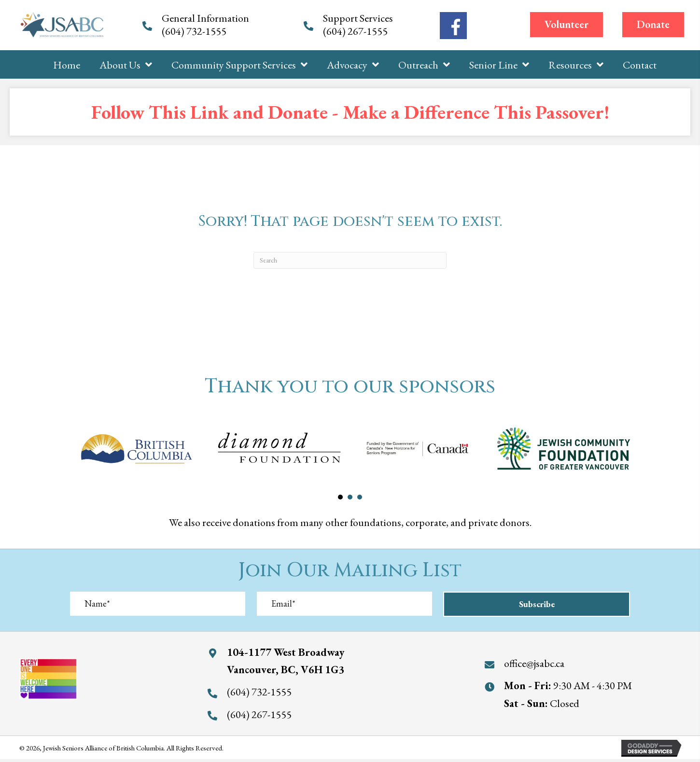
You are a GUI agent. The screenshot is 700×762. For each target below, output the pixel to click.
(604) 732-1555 (195, 31)
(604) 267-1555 (356, 31)
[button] (567, 25)
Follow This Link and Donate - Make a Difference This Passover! (350, 112)
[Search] (350, 260)
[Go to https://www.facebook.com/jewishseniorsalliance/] (453, 26)
